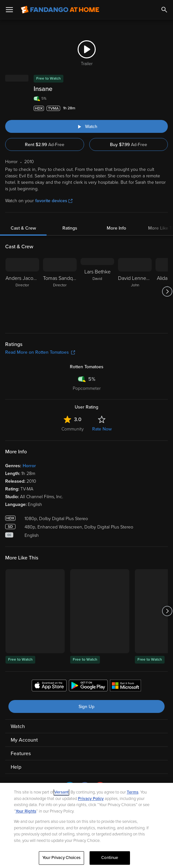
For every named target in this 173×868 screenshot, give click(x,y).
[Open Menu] (9, 10)
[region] (86, 825)
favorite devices (54, 201)
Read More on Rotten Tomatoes (40, 352)
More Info (116, 228)
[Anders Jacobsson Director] (22, 291)
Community (73, 429)
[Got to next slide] (167, 291)
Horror (29, 466)
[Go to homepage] (60, 10)
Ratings (70, 228)
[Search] (164, 10)
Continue (110, 858)
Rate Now (102, 429)
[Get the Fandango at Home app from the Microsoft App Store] (125, 686)
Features (21, 754)
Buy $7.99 (129, 145)
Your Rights (26, 811)
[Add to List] (165, 108)
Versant (61, 792)
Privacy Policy (91, 799)
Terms (133, 792)
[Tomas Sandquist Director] (60, 291)
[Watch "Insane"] (86, 126)
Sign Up (86, 707)
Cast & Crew (23, 228)
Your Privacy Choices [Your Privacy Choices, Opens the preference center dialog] (61, 858)
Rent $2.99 (45, 145)
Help (16, 767)
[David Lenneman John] (135, 291)
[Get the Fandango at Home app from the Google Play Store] (88, 686)
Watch (18, 726)
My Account (24, 740)
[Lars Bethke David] (97, 291)
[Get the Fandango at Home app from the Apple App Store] (49, 686)
